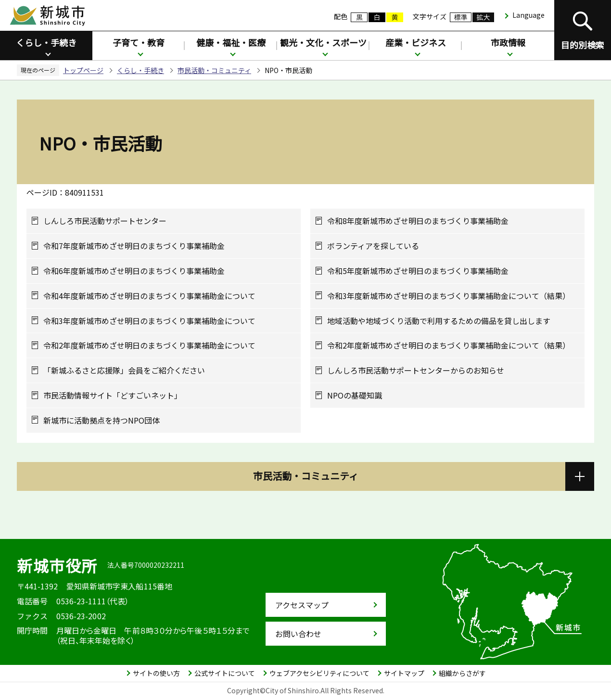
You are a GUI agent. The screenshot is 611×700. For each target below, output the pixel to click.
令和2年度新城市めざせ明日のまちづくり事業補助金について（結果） (449, 345)
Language (528, 15)
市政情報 (508, 42)
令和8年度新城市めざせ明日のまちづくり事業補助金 (418, 221)
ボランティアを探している (373, 246)
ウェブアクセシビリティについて (319, 673)
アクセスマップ (302, 605)
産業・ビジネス (416, 42)
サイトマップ (404, 673)
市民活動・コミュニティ (214, 70)
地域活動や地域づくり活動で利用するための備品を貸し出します (439, 321)
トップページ (83, 70)
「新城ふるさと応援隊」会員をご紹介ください (124, 370)
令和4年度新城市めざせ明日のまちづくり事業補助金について (149, 296)
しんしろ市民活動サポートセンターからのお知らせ (416, 370)
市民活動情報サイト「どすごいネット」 (113, 395)
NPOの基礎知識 (355, 395)
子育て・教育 (139, 42)
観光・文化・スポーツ (323, 42)
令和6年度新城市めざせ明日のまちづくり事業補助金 (134, 271)
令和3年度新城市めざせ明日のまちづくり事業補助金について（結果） (449, 296)
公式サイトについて (225, 673)
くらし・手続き (46, 42)
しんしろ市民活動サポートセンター (105, 221)
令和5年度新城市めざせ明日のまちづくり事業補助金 (418, 271)
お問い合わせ (298, 634)
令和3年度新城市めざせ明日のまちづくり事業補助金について (149, 321)
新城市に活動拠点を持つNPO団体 (102, 420)
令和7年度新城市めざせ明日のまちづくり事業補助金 (134, 246)
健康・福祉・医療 (231, 42)
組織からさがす (462, 673)
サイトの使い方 (156, 673)
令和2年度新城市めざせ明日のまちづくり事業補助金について (149, 345)
